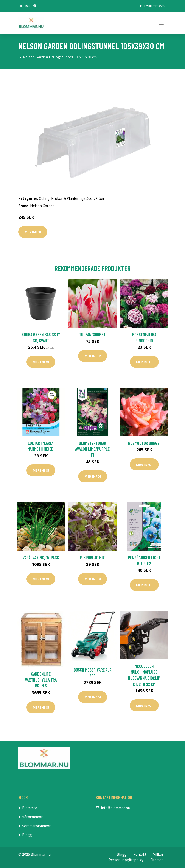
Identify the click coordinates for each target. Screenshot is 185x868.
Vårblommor (32, 817)
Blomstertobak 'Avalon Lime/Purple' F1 (92, 449)
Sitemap (157, 860)
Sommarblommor (36, 826)
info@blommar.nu (153, 6)
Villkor (158, 854)
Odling (44, 198)
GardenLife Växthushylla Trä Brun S (41, 680)
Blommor (30, 808)
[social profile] (35, 6)
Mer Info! (33, 232)
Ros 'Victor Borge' (144, 443)
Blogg (27, 835)
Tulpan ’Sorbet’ (93, 334)
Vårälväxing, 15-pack (41, 557)
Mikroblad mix (92, 557)
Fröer (100, 198)
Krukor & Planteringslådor (73, 198)
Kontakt (140, 854)
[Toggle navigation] (161, 23)
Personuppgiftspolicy (126, 860)
